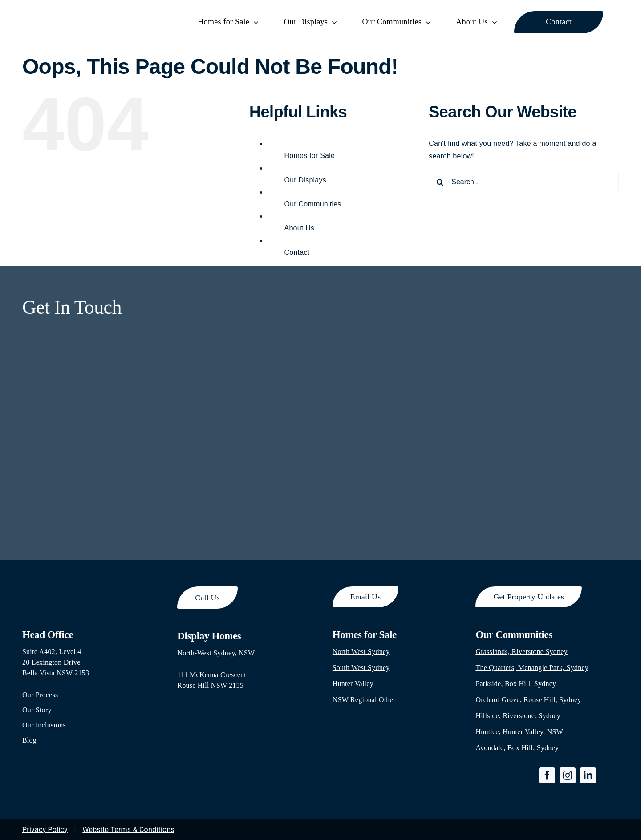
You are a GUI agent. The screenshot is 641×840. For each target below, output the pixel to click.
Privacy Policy (45, 830)
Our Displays (305, 180)
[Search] (440, 182)
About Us (300, 228)
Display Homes (209, 636)
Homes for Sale (310, 155)
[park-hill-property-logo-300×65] (88, 13)
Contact (297, 252)
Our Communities (313, 204)
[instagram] (568, 775)
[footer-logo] (71, 590)
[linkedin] (588, 775)
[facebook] (547, 775)
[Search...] (524, 182)
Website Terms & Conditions (128, 830)
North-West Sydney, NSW (216, 653)
